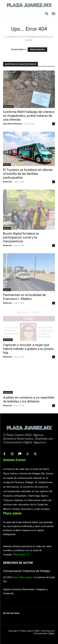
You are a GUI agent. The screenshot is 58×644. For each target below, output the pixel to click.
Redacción (8, 182)
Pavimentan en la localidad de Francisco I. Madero (24, 297)
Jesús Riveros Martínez (13, 124)
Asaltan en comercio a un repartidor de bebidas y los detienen (29, 399)
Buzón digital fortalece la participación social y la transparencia (21, 237)
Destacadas (8, 107)
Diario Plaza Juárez (22, 577)
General (7, 165)
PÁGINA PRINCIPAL (37, 50)
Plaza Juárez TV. (21, 555)
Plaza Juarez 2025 (30, 631)
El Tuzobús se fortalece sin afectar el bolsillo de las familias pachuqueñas (28, 174)
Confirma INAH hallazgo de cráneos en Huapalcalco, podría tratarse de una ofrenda (29, 116)
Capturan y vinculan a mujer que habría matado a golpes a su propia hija (28, 349)
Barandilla (8, 340)
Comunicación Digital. (44, 633)
